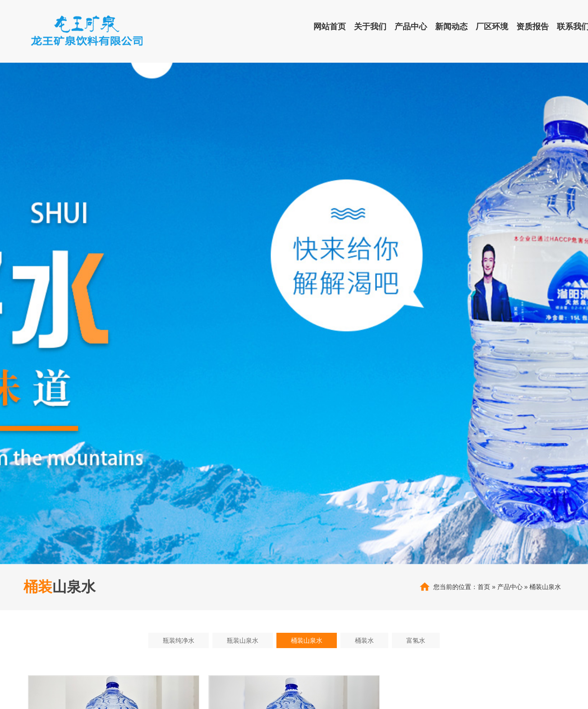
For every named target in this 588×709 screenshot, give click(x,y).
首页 (484, 587)
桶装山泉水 (545, 587)
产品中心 (510, 587)
